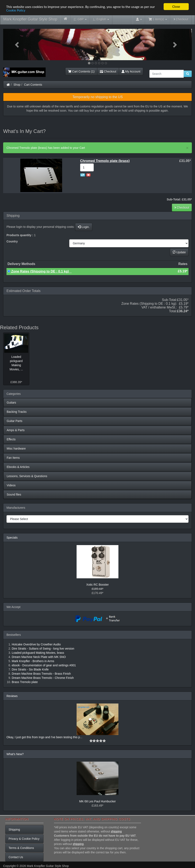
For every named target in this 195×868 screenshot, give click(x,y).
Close (176, 7)
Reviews (12, 696)
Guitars (11, 403)
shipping (116, 831)
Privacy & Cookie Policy (24, 839)
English (101, 19)
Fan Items (13, 458)
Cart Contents (33, 85)
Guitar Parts (15, 421)
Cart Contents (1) (81, 71)
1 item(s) (158, 19)
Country (12, 241)
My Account (131, 71)
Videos (11, 485)
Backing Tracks (17, 412)
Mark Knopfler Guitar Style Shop (30, 19)
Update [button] (179, 252)
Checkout (181, 19)
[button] (17, 45)
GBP (80, 19)
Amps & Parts (16, 430)
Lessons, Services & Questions (27, 476)
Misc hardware (16, 449)
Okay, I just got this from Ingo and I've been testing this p (43, 737)
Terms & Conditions (21, 848)
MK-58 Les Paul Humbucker (97, 801)
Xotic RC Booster (97, 585)
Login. (84, 227)
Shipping (14, 830)
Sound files (14, 495)
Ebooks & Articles (18, 467)
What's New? (15, 754)
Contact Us (16, 857)
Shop (17, 85)
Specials (12, 538)
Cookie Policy (16, 10)
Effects (11, 439)
